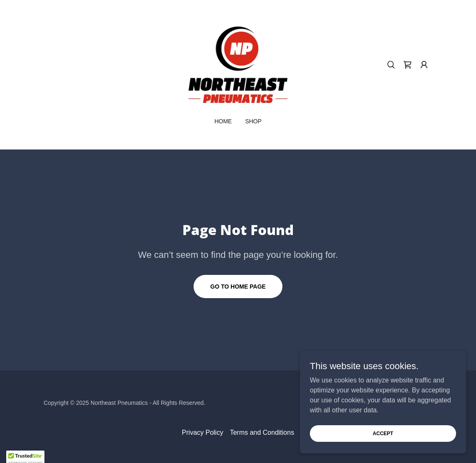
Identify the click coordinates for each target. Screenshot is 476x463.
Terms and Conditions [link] (262, 432)
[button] (424, 65)
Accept (383, 433)
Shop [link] (253, 121)
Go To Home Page (238, 287)
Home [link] (223, 121)
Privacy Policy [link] (203, 432)
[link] (238, 64)
